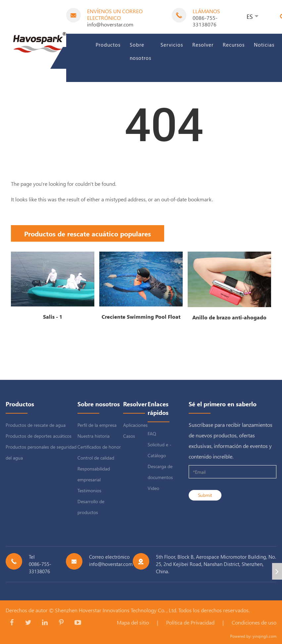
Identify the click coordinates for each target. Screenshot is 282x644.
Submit (205, 495)
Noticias (264, 45)
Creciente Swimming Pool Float (141, 317)
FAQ (152, 434)
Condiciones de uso (254, 622)
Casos (129, 436)
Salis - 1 (53, 317)
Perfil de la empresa (97, 425)
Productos (108, 45)
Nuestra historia (94, 436)
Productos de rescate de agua (36, 425)
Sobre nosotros (141, 51)
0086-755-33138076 (205, 21)
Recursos (234, 45)
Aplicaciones (135, 425)
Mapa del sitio (133, 622)
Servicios (172, 45)
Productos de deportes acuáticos (39, 436)
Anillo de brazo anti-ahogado (229, 317)
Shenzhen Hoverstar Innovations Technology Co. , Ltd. (116, 610)
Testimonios (89, 490)
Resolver (203, 45)
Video (153, 488)
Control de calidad (96, 458)
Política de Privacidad (190, 622)
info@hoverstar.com (110, 24)
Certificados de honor (99, 447)
